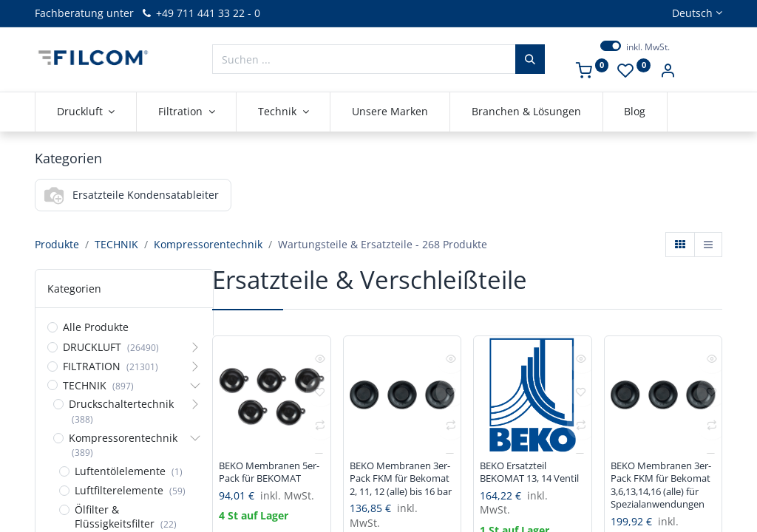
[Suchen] (530, 59)
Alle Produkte (96, 327)
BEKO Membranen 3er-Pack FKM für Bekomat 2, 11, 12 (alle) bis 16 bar (396, 488)
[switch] (611, 46)
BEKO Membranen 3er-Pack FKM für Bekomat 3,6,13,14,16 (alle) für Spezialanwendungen (663, 495)
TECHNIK (116, 244)
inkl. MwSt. (648, 47)
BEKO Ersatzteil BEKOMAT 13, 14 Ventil (521, 481)
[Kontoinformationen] (668, 72)
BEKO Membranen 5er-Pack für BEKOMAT (265, 481)
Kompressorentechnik (208, 244)
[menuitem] (390, 112)
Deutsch (692, 13)
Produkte (57, 244)
